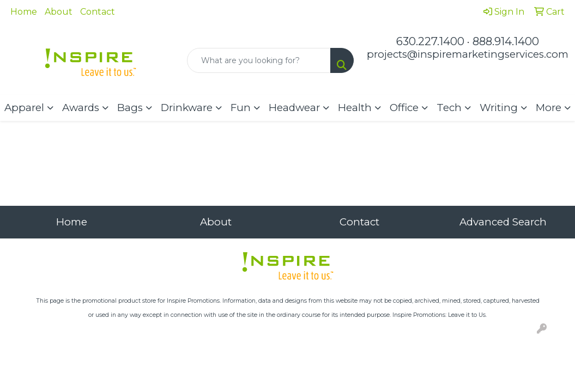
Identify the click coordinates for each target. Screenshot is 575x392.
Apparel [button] (24, 108)
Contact (98, 12)
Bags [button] (130, 108)
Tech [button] (449, 108)
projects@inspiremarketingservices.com (468, 54)
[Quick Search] (259, 60)
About (59, 12)
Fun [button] (241, 108)
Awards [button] (81, 108)
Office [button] (404, 108)
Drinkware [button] (187, 108)
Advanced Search (503, 222)
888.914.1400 (506, 41)
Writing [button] (499, 108)
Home (24, 12)
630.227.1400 (430, 41)
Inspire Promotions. (194, 301)
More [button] (549, 108)
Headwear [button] (294, 108)
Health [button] (355, 108)
